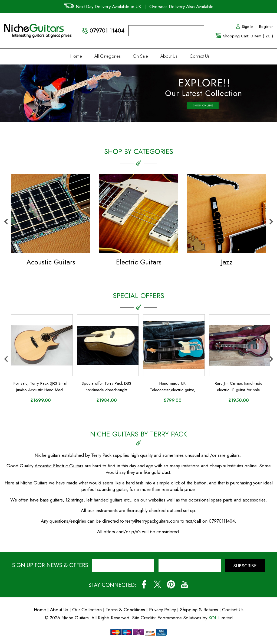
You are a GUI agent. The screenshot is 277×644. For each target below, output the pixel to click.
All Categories (107, 56)
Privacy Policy (162, 610)
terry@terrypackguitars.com (152, 521)
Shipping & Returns (199, 610)
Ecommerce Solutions (179, 618)
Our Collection (87, 610)
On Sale (140, 56)
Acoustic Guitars (51, 262)
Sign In (244, 27)
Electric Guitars (139, 262)
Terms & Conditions (126, 610)
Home (76, 56)
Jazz (227, 262)
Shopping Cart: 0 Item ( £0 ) (248, 36)
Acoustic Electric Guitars (59, 466)
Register (266, 27)
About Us (169, 56)
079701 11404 (107, 31)
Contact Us (200, 56)
